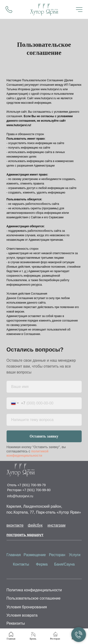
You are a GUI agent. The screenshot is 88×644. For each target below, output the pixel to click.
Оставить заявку (44, 436)
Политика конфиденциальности (34, 590)
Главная (14, 555)
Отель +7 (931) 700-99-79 (27, 485)
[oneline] (44, 420)
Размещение (35, 555)
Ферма (42, 564)
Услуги (75, 555)
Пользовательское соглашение (34, 598)
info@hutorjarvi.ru (20, 496)
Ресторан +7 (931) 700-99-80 (29, 490)
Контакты (21, 564)
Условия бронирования (27, 607)
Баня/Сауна (65, 564)
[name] (44, 387)
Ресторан (57, 555)
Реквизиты (16, 623)
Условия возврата (22, 615)
